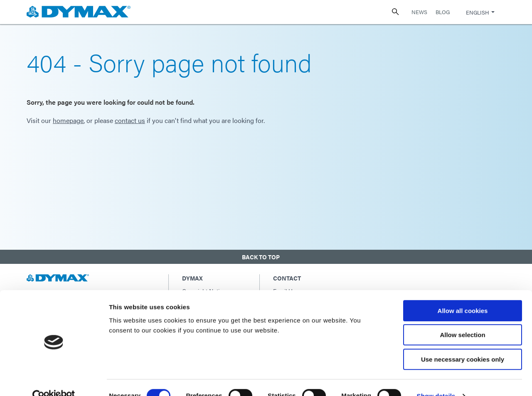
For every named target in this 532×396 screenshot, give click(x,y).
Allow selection (462, 319)
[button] (266, 256)
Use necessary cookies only (463, 343)
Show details (436, 380)
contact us (130, 120)
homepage (68, 120)
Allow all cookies (463, 294)
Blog (443, 12)
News (419, 12)
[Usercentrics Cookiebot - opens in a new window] (54, 380)
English (477, 12)
